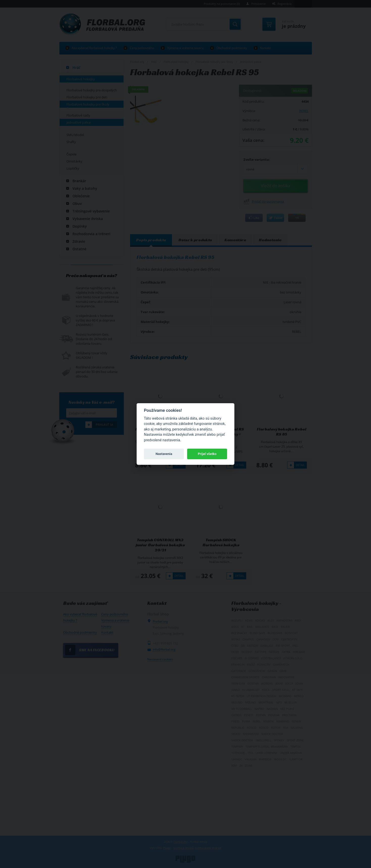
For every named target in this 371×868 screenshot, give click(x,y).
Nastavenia (164, 454)
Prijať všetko (207, 454)
